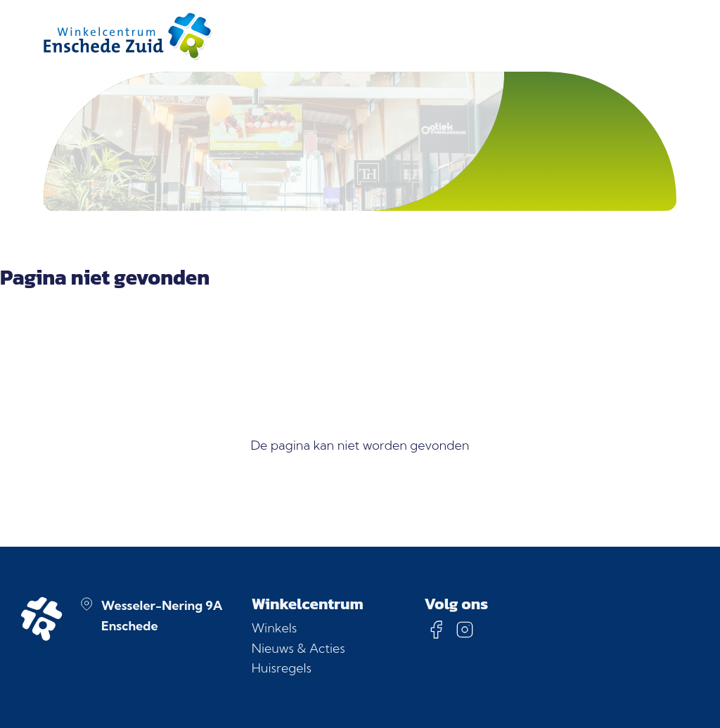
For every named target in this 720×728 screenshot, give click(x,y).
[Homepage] (128, 36)
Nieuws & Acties (298, 648)
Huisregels (282, 668)
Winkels (274, 628)
